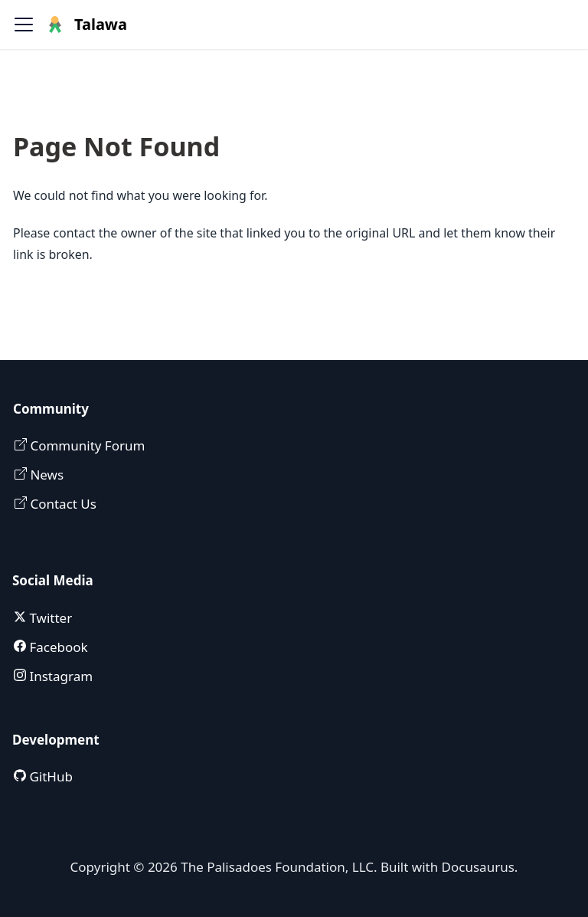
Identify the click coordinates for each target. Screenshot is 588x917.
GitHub (49, 776)
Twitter (49, 618)
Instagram (59, 676)
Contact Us (62, 504)
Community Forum (86, 445)
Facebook (57, 647)
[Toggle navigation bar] (24, 25)
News (45, 475)
